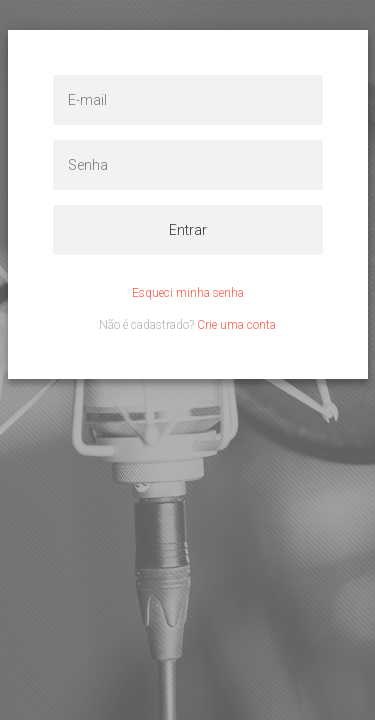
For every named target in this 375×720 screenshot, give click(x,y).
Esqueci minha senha (188, 293)
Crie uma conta (236, 325)
